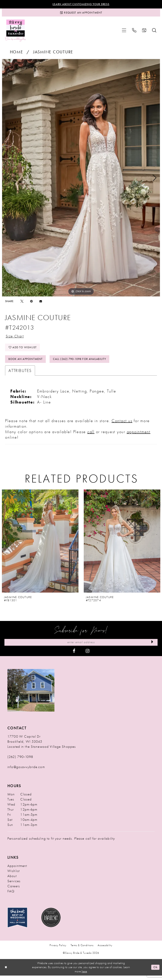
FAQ (11, 896)
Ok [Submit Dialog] (155, 972)
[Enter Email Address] (81, 647)
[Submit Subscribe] (152, 647)
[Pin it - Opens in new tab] (31, 302)
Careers (14, 891)
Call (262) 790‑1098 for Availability (86, 363)
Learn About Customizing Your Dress (81, 4)
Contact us (122, 425)
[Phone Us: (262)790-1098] (134, 32)
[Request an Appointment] (81, 13)
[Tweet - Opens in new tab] (22, 302)
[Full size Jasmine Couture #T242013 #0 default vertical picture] (81, 179)
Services (14, 886)
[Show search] (154, 32)
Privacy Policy (58, 950)
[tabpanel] (81, 179)
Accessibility (105, 950)
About (12, 880)
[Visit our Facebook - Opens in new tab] (74, 655)
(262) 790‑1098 (20, 761)
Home (17, 53)
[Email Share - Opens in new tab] (41, 302)
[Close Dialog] (6, 972)
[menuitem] (124, 32)
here (84, 976)
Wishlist (13, 875)
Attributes (20, 375)
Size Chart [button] (16, 338)
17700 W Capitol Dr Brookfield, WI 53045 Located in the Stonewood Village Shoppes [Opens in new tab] (42, 746)
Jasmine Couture (53, 53)
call (91, 436)
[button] (124, 32)
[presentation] (40, 545)
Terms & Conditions (82, 950)
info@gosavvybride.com (26, 771)
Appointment (17, 870)
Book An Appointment (27, 363)
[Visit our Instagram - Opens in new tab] (88, 655)
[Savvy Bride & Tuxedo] (16, 32)
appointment (139, 436)
